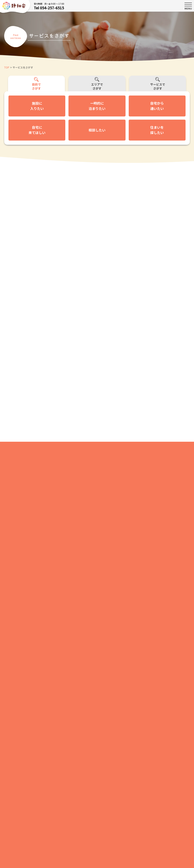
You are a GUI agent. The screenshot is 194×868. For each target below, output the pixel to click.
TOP (7, 67)
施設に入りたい (37, 106)
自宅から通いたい (157, 106)
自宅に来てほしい (37, 130)
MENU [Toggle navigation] (188, 6)
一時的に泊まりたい (97, 106)
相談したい (97, 130)
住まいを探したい (157, 130)
